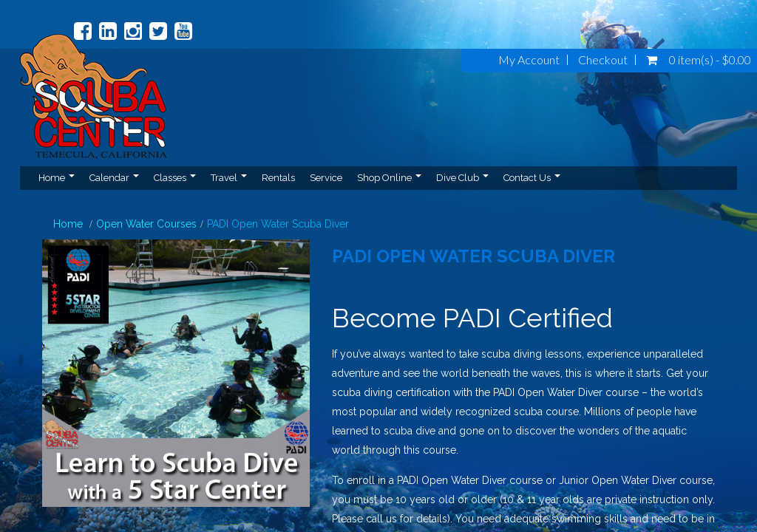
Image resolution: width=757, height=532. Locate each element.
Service (326, 178)
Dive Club (462, 178)
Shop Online (389, 178)
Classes (175, 178)
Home (57, 178)
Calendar (114, 178)
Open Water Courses (146, 224)
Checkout (603, 60)
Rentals (278, 178)
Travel (229, 178)
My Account (529, 60)
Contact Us (532, 178)
